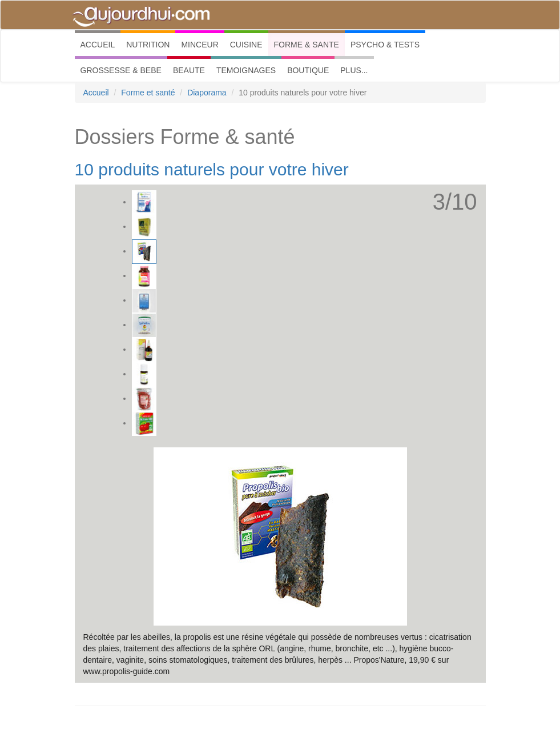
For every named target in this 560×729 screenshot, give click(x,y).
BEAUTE (189, 70)
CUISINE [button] (246, 45)
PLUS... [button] (354, 70)
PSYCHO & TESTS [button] (385, 45)
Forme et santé (148, 93)
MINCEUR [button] (200, 45)
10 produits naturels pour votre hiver (212, 169)
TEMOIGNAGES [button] (246, 70)
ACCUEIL (101, 44)
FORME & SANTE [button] (307, 45)
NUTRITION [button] (148, 45)
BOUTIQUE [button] (308, 70)
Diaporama (207, 93)
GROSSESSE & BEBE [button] (121, 70)
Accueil (96, 93)
